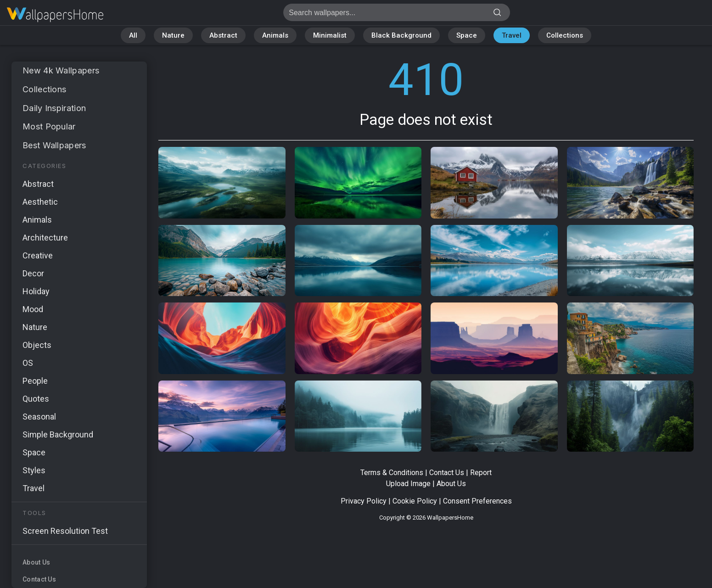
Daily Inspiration (54, 108)
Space (467, 35)
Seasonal (39, 417)
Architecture (45, 238)
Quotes (36, 399)
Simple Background (58, 434)
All (133, 35)
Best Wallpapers (54, 145)
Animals (275, 35)
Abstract (223, 35)
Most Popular (49, 126)
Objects (37, 345)
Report (481, 473)
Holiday (36, 291)
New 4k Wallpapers (61, 70)
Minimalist (330, 35)
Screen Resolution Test (65, 531)
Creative (38, 255)
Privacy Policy (364, 501)
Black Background (401, 35)
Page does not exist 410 (55, 15)
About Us (36, 562)
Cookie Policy (415, 501)
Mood (33, 309)
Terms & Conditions (392, 473)
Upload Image (408, 484)
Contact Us (39, 579)
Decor (33, 273)
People (35, 381)
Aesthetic (40, 202)
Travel (512, 35)
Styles (34, 470)
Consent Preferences (477, 501)
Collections (565, 35)
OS (28, 363)
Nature (173, 35)
